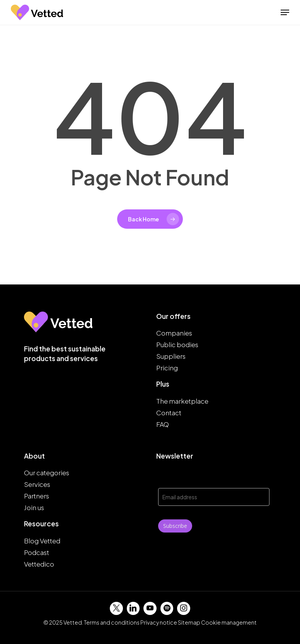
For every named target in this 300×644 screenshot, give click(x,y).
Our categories (47, 473)
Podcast (37, 552)
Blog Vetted (42, 541)
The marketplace (182, 401)
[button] (285, 12)
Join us (34, 507)
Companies (174, 333)
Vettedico (39, 564)
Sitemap (189, 622)
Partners (37, 496)
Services (37, 484)
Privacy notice (159, 622)
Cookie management (229, 622)
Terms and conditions (112, 622)
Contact (169, 413)
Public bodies (177, 344)
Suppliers (171, 356)
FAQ (163, 424)
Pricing (167, 368)
